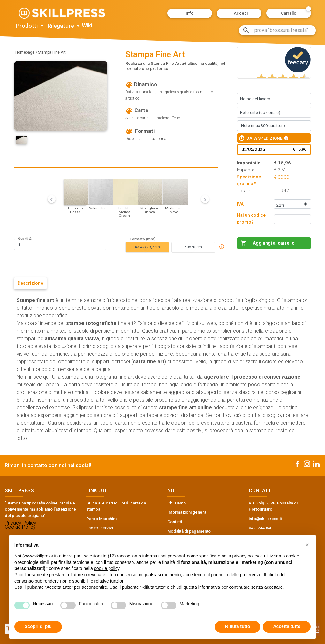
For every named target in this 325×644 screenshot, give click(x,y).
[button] (190, 13)
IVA (240, 204)
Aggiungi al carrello (274, 243)
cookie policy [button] (107, 568)
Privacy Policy (21, 523)
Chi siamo (177, 503)
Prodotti (27, 26)
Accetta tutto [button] (287, 626)
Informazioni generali (188, 512)
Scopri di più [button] (38, 626)
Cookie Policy (20, 527)
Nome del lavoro (255, 99)
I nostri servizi (100, 528)
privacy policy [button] (246, 556)
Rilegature (61, 26)
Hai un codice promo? (251, 219)
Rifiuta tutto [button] (238, 626)
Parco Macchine (102, 519)
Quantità (25, 239)
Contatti (175, 522)
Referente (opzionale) (260, 113)
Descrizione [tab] (30, 283)
